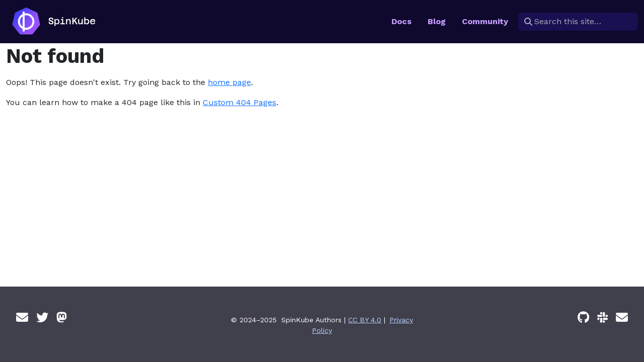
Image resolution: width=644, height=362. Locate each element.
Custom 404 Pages (239, 102)
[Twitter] (42, 318)
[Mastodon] (62, 318)
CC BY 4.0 (365, 320)
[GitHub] (583, 318)
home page (229, 82)
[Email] (22, 318)
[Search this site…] (578, 22)
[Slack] (602, 318)
